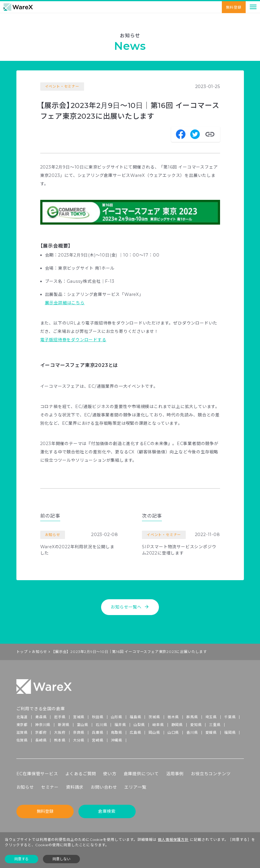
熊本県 (60, 740)
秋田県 (97, 717)
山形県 (117, 717)
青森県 (41, 717)
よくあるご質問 (81, 774)
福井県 (120, 725)
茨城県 (154, 717)
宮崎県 (97, 740)
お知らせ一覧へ (130, 607)
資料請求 (75, 787)
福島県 (135, 717)
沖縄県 (117, 740)
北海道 (22, 717)
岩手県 (60, 717)
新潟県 (64, 725)
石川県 (101, 725)
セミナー (50, 787)
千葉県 (230, 717)
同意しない (61, 859)
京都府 (41, 732)
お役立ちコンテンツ (211, 774)
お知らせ (40, 652)
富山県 (83, 725)
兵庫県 (97, 732)
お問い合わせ (104, 787)
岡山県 (154, 732)
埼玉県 (211, 717)
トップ (22, 652)
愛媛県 (211, 732)
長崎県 (41, 740)
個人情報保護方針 (173, 840)
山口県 (173, 732)
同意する (21, 859)
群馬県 (192, 717)
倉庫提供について (141, 774)
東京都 (22, 725)
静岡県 (177, 725)
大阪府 (60, 732)
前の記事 (50, 516)
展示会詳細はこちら (65, 303)
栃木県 (173, 717)
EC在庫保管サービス (37, 774)
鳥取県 (117, 732)
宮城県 (79, 717)
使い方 (110, 774)
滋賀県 (22, 732)
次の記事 (152, 516)
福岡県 (230, 732)
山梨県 (139, 725)
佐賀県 (22, 740)
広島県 (135, 732)
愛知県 (196, 725)
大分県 (79, 740)
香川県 (192, 732)
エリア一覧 (135, 787)
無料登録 (234, 7)
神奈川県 (43, 725)
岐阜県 (158, 725)
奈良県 (79, 732)
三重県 (215, 725)
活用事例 (175, 774)
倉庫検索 (107, 811)
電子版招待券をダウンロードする (73, 340)
